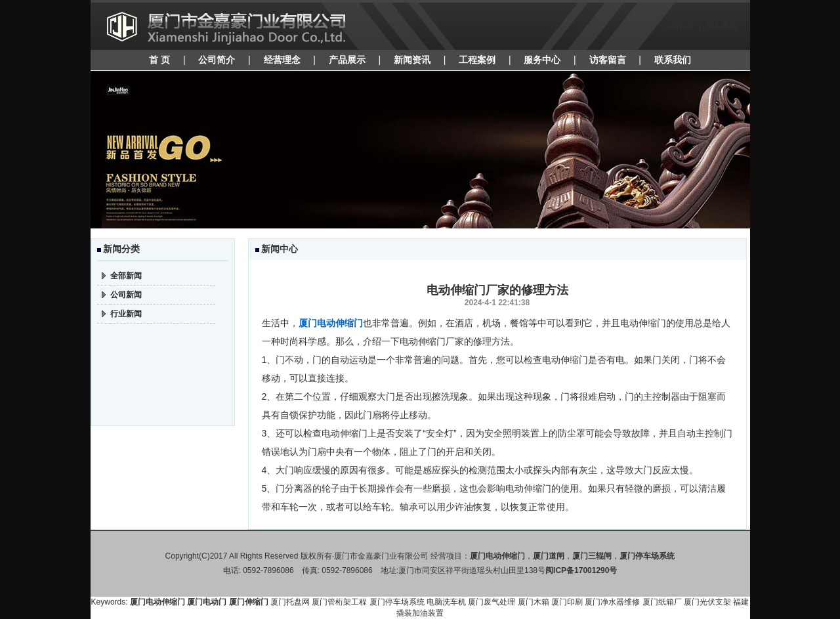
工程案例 (477, 60)
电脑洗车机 (446, 602)
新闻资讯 (412, 60)
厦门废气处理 (492, 602)
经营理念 (282, 60)
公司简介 (217, 60)
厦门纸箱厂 (662, 602)
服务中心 (542, 60)
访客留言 (608, 60)
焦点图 (420, 150)
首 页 (159, 60)
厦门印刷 (567, 602)
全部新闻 (126, 276)
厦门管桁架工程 (339, 602)
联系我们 (673, 60)
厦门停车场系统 (397, 602)
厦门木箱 (534, 602)
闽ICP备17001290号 (581, 570)
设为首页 (679, 26)
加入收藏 (721, 26)
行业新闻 (126, 314)
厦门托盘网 (290, 602)
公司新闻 (126, 295)
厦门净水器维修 (612, 602)
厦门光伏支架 (707, 602)
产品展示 (347, 60)
